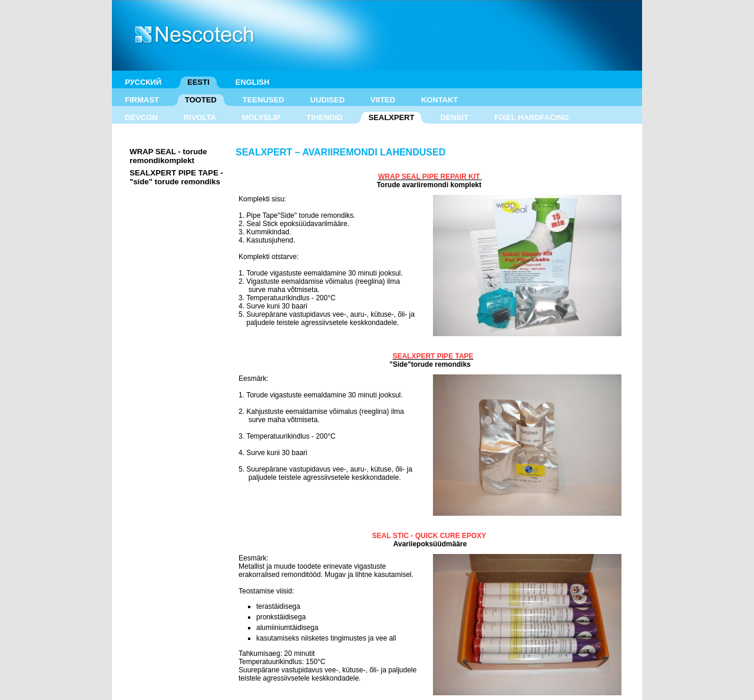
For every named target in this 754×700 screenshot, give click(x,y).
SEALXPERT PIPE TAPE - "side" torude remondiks (176, 177)
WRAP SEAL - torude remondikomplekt (168, 156)
